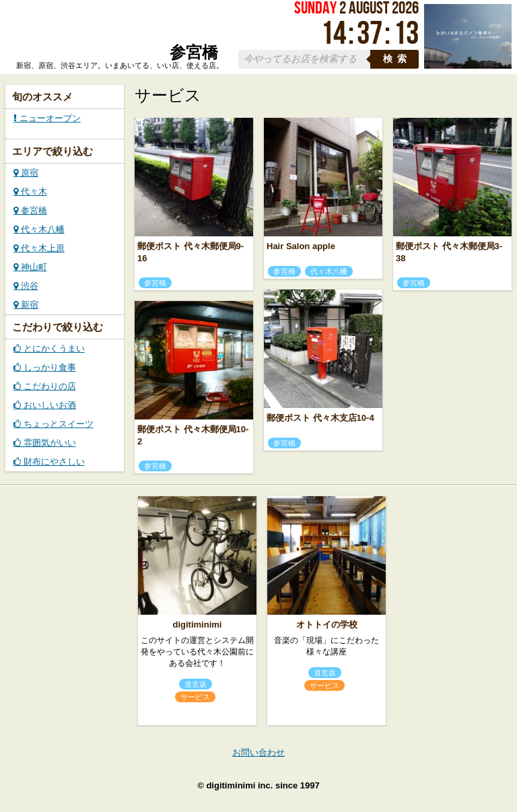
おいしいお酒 (45, 405)
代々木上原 (39, 248)
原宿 (26, 173)
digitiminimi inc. (239, 785)
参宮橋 (30, 210)
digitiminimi (198, 624)
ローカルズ (117, 32)
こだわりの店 (45, 386)
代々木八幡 (39, 229)
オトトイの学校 (327, 624)
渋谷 (26, 286)
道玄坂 (196, 684)
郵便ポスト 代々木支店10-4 (320, 418)
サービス (195, 697)
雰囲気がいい (45, 443)
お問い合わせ (258, 752)
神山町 (30, 267)
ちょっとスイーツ (54, 424)
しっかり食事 (45, 367)
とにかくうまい (49, 348)
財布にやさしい (49, 462)
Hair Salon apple (301, 246)
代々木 (30, 192)
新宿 (26, 305)
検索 (397, 59)
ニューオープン (47, 118)
